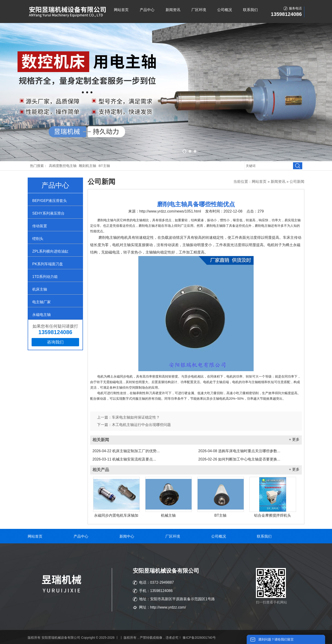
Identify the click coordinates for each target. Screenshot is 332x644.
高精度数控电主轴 (63, 166)
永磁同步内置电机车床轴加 (116, 515)
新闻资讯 (173, 10)
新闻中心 (127, 536)
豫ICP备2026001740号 (199, 638)
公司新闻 (297, 182)
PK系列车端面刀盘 (48, 264)
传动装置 (40, 226)
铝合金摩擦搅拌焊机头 (273, 515)
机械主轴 (168, 515)
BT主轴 (104, 166)
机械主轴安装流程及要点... (124, 459)
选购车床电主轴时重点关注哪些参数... (239, 451)
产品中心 (147, 10)
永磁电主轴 (41, 315)
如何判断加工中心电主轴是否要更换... (239, 459)
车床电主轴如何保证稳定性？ (136, 417)
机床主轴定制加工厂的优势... (126, 451)
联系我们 (250, 10)
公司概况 (225, 10)
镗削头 (38, 239)
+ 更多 (294, 439)
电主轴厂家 (41, 302)
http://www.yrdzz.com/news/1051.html (170, 211)
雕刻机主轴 (87, 166)
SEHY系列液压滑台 (48, 213)
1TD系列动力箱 (45, 277)
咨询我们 (55, 342)
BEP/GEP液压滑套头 (50, 201)
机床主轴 (40, 289)
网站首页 (121, 10)
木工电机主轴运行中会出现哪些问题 (141, 425)
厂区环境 (199, 10)
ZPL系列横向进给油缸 (50, 251)
